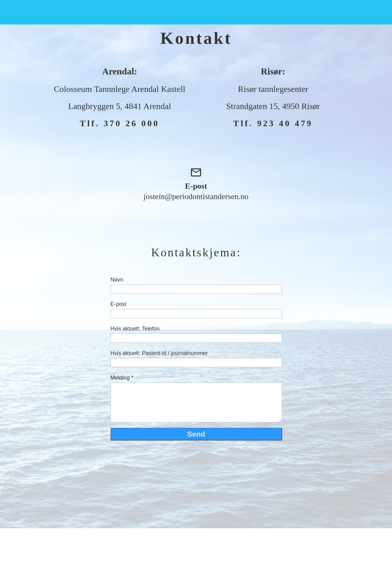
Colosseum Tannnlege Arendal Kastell (120, 89)
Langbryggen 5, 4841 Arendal (120, 106)
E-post (119, 304)
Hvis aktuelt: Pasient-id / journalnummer (159, 353)
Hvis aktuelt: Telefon (135, 329)
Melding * (122, 378)
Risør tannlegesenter (273, 89)
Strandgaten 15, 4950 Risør (273, 106)
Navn (117, 280)
